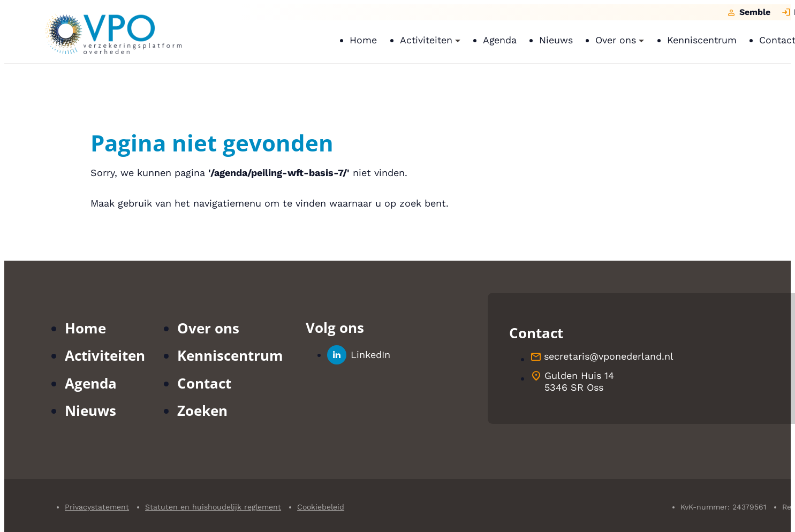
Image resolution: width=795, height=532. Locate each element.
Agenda (91, 383)
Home (85, 328)
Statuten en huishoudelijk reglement (213, 507)
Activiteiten (105, 355)
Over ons (208, 328)
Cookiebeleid (321, 507)
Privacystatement (97, 507)
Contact (204, 383)
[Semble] (748, 12)
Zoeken (202, 411)
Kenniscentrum (230, 355)
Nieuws (90, 411)
